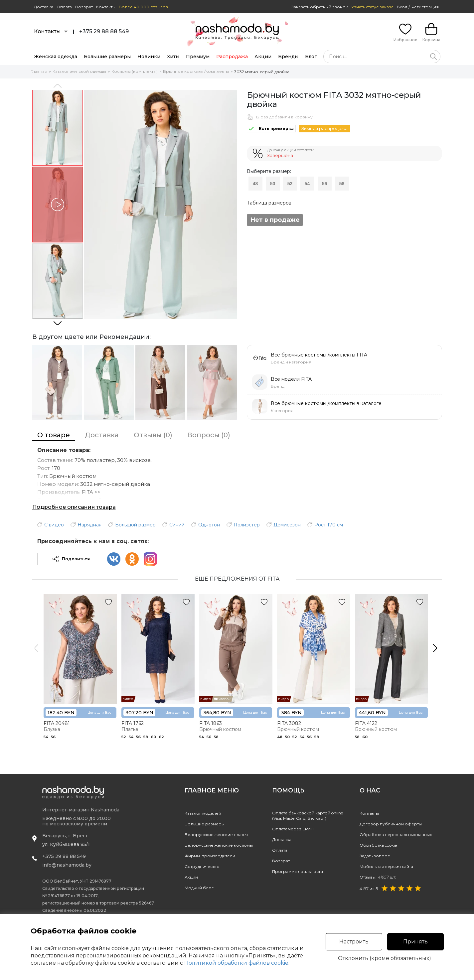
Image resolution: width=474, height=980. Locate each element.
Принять (415, 942)
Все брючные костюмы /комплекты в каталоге (326, 403)
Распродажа (232, 57)
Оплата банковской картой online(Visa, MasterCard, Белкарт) (308, 816)
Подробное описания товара (74, 507)
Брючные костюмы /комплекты (196, 71)
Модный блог (199, 888)
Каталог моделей (203, 813)
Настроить (354, 942)
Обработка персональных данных (396, 835)
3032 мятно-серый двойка (262, 72)
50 (273, 184)
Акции (263, 57)
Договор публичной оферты (391, 824)
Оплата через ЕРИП (293, 829)
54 (307, 184)
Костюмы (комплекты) (135, 71)
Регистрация (425, 7)
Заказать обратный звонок (320, 7)
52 (290, 184)
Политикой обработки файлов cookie (236, 963)
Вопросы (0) (209, 435)
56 (325, 184)
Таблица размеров (269, 203)
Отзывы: (378, 877)
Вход (402, 7)
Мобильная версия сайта (386, 866)
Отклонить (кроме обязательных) (385, 958)
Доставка (44, 7)
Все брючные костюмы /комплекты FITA (319, 355)
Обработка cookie (378, 845)
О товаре (54, 435)
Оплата (64, 7)
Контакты (106, 7)
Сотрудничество (202, 866)
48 (255, 184)
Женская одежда (56, 57)
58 (342, 184)
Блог (311, 57)
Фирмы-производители (210, 856)
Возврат (84, 7)
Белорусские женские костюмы (219, 845)
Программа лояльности (298, 871)
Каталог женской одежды (79, 71)
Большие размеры (107, 57)
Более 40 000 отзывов (143, 7)
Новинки (149, 57)
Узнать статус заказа (372, 7)
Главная (39, 71)
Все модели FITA (291, 379)
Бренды (288, 57)
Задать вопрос (375, 856)
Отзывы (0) (153, 435)
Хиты (173, 57)
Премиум (198, 57)
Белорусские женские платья (216, 835)
